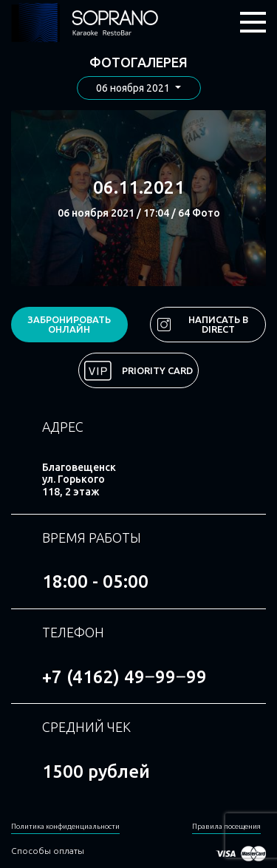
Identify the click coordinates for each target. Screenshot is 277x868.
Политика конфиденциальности (65, 826)
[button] (139, 88)
